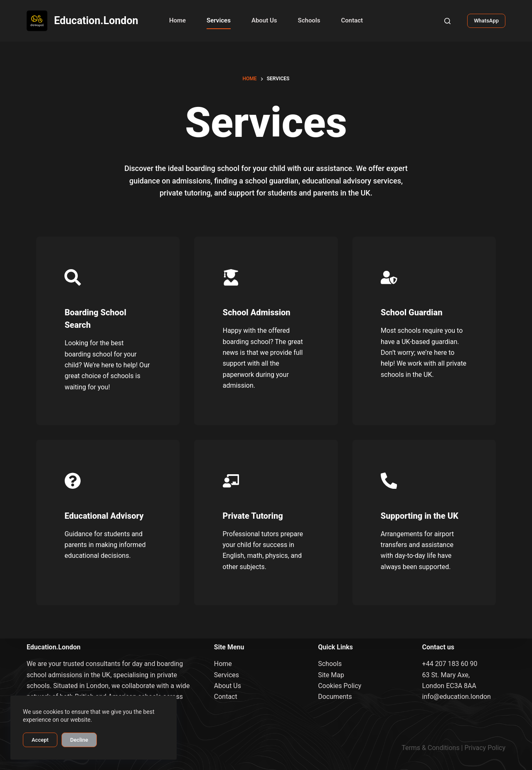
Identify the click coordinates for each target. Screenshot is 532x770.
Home (177, 20)
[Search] (447, 21)
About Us (264, 20)
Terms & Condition (429, 748)
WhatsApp (486, 21)
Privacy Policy (485, 748)
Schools (309, 20)
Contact (352, 20)
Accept (40, 740)
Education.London (96, 21)
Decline (79, 740)
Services (219, 20)
